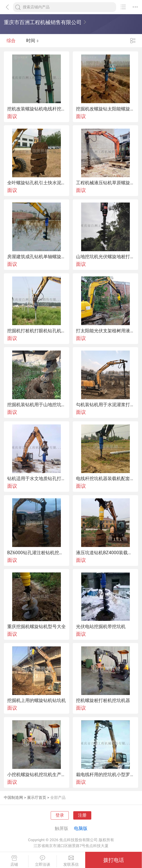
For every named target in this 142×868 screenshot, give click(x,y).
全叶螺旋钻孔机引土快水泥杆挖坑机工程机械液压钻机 (37, 183)
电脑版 (81, 828)
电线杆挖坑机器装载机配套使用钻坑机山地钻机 (105, 478)
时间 (33, 41)
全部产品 (58, 797)
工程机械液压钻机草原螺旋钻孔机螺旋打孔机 (105, 183)
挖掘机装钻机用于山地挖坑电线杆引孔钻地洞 (37, 405)
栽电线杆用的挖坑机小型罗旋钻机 (105, 775)
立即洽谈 (42, 861)
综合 (11, 41)
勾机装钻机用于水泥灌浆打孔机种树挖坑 (105, 405)
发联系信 (71, 861)
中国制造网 (13, 797)
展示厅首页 (37, 797)
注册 (82, 815)
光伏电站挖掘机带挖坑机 (101, 627)
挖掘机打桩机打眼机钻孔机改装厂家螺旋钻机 (37, 331)
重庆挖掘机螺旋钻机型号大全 (37, 627)
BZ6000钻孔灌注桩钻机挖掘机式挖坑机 (37, 553)
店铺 (14, 861)
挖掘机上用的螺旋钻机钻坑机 (37, 700)
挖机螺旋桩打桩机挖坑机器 (103, 700)
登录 (60, 815)
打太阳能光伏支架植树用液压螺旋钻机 (105, 331)
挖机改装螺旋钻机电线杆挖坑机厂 (37, 109)
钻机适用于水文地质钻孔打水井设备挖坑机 (37, 478)
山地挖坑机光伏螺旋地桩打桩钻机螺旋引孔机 (105, 257)
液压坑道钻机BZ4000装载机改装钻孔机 (105, 553)
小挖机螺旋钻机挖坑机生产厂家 (37, 775)
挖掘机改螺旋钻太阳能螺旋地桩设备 (105, 109)
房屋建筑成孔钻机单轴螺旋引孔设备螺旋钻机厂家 (37, 257)
